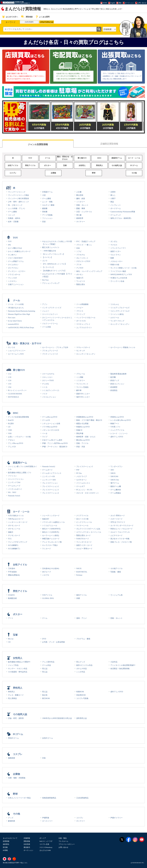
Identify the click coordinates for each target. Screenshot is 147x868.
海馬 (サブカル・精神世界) (121, 218)
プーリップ (81, 314)
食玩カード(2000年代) (51, 532)
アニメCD (12, 447)
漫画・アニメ (82, 618)
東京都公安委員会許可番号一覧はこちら (15, 863)
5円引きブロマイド (118, 522)
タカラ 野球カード (118, 516)
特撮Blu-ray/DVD (83, 427)
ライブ (45, 437)
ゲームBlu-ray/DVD (50, 417)
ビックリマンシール (84, 522)
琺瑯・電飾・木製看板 (17, 778)
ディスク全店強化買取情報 (18, 417)
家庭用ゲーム (117, 158)
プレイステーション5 (85, 466)
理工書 (79, 215)
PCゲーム (134, 165)
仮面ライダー (116, 251)
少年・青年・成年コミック (18, 202)
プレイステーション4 (50, 493)
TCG (10, 539)
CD (9, 642)
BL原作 (11, 424)
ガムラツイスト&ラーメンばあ (88, 529)
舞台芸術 (80, 195)
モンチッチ (81, 351)
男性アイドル (30, 165)
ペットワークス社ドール (86, 318)
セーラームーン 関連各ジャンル (123, 347)
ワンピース (81, 281)
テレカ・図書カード (16, 695)
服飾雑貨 (12, 758)
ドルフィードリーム (50, 324)
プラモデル (81, 255)
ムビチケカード (116, 535)
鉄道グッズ (115, 380)
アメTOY (80, 268)
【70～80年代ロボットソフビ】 (54, 264)
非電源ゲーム (47, 192)
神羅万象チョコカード (51, 539)
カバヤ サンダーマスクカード (122, 525)
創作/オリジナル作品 (84, 665)
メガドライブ (82, 476)
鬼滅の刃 (80, 278)
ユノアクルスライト (84, 328)
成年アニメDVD (117, 437)
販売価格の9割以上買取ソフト (20, 473)
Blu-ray (11, 639)
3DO (112, 470)
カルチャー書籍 (48, 205)
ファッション (47, 218)
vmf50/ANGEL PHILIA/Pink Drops (21, 328)
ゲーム (45, 618)
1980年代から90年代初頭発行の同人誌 (57, 718)
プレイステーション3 (50, 490)
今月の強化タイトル (16, 516)
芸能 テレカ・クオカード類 (121, 542)
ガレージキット (82, 258)
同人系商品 (12, 698)
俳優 (78, 598)
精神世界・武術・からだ (86, 437)
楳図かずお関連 (82, 424)
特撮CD (79, 430)
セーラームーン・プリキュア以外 (55, 347)
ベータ (45, 433)
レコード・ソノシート (119, 433)
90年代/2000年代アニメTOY (121, 274)
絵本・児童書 (13, 222)
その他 (134, 173)
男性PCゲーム (14, 738)
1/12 (10, 374)
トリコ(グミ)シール (50, 525)
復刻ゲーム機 (116, 486)
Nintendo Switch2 (49, 466)
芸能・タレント (82, 205)
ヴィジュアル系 (116, 595)
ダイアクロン (13, 268)
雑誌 (112, 202)
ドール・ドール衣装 (16, 304)
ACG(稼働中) (13, 545)
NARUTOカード (83, 539)
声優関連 (46, 818)
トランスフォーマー (118, 248)
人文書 (79, 192)
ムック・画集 (47, 202)
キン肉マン (12, 255)
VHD (10, 430)
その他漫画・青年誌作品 (18, 672)
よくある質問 (44, 17)
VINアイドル (47, 595)
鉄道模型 (114, 387)
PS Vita (79, 473)
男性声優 (80, 433)
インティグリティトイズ (52, 308)
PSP (78, 470)
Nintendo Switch (14, 496)
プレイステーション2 (50, 486)
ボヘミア (43, 838)
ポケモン (80, 274)
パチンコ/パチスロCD (51, 430)
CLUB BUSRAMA (15, 394)
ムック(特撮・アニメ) (16, 208)
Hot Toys (45, 280)
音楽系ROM (81, 695)
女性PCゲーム (48, 738)
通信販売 (27, 847)
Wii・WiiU (12, 492)
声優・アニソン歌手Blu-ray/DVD (55, 443)
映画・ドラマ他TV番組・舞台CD (89, 420)
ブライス (80, 311)
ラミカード (47, 549)
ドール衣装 (47, 327)
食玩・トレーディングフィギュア (89, 271)
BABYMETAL (82, 572)
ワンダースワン (116, 466)
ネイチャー (81, 222)
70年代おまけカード (16, 519)
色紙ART (46, 519)
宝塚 (65, 165)
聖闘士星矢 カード (83, 535)
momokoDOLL (14, 324)
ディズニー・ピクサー (17, 271)
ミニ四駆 (80, 377)
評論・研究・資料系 (16, 718)
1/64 (10, 387)
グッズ (11, 818)
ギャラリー (81, 821)
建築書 (45, 208)
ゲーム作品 (47, 665)
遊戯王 (11, 532)
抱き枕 (45, 695)
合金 (78, 248)
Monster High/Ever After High (19, 314)
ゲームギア (81, 486)
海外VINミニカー (83, 397)
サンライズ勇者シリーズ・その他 (123, 268)
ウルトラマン (116, 255)
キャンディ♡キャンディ (120, 324)
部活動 (5, 847)
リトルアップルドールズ (120, 308)
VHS (10, 433)
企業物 (53, 173)
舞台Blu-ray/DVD (83, 440)
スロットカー (47, 377)
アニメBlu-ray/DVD (16, 443)
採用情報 (6, 841)
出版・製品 (63, 838)
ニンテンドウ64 (14, 482)
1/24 (10, 380)
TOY (30, 158)
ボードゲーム (116, 208)
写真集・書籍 (116, 572)
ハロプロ (46, 575)
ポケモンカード (14, 525)
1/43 (10, 384)
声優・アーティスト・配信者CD (55, 447)
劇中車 (79, 390)
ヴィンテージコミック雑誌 (18, 195)
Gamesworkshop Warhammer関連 (123, 212)
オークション (28, 850)
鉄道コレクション (117, 384)
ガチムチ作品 (82, 669)
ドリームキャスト (83, 483)
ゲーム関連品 (116, 493)
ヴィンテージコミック (17, 192)
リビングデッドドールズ (120, 311)
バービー (80, 308)
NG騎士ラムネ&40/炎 (119, 278)
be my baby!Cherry (15, 321)
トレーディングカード (51, 516)
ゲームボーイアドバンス (52, 473)
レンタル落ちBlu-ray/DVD (121, 420)
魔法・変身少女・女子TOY (65, 158)
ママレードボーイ (83, 347)
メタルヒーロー (116, 261)
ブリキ (79, 265)
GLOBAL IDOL (48, 598)
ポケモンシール (14, 529)
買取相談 (29, 17)
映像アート (115, 424)
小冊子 (113, 198)
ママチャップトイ (83, 324)
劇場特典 (12, 821)
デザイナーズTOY (83, 261)
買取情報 (27, 841)
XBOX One (115, 480)
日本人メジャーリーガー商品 (19, 798)
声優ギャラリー (116, 818)
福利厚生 (6, 844)
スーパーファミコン (16, 479)
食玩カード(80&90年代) (51, 529)
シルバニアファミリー (17, 351)
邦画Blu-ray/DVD (117, 417)
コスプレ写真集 (82, 698)
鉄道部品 (114, 390)
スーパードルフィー (50, 314)
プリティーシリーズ (50, 354)
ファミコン (12, 476)
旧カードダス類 (82, 519)
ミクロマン (12, 281)
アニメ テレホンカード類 (52, 542)
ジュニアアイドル (117, 430)
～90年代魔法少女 (49, 251)
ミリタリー (81, 202)
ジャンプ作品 (13, 665)
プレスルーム (63, 841)
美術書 (45, 212)
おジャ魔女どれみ (15, 248)
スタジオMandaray (46, 847)
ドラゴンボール (14, 274)
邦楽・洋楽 (81, 447)
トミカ (45, 387)
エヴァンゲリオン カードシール (89, 532)
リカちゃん (115, 304)
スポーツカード (116, 519)
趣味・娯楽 (81, 198)
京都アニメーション (16, 284)
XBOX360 (114, 476)
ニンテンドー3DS (49, 480)
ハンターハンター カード (18, 522)
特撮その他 (115, 265)
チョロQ (45, 384)
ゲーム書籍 (12, 212)
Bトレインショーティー (17, 390)
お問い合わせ (63, 847)
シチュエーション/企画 (51, 424)
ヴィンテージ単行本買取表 (18, 198)
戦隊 (112, 258)
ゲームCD (46, 420)
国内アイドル (82, 595)
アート (11, 618)
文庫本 (113, 192)
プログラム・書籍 (83, 639)
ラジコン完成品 (82, 387)
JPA (9, 245)
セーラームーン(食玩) (51, 535)
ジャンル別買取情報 (38, 144)
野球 (94, 173)
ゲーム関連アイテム (16, 261)
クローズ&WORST (15, 258)
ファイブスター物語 (118, 271)
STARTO (11, 595)
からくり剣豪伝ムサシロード (19, 251)
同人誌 (45, 669)
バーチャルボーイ (15, 489)
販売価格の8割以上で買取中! (19, 662)
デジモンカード (14, 535)
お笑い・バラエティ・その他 (19, 437)
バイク (45, 394)
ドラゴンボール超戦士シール (53, 522)
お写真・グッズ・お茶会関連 (53, 642)
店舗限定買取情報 (109, 144)
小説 (44, 195)
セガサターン (82, 480)
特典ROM (80, 692)
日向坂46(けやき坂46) (51, 568)
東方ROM (46, 698)
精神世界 (80, 218)
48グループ (47, 572)
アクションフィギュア (51, 283)
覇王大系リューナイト (51, 247)
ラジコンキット (82, 384)
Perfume (79, 575)
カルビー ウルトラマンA (120, 532)
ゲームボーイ (47, 470)
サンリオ (12, 347)
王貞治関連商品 (82, 798)
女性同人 (82, 165)
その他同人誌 (117, 165)
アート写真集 (47, 215)
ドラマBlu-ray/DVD (50, 427)
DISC (99, 158)
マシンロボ (12, 278)
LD (9, 427)
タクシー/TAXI (48, 380)
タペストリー (47, 821)
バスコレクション (49, 397)
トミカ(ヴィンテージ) (51, 390)
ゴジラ (45, 261)
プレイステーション (50, 483)
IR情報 (5, 850)
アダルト (12, 440)
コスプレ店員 (44, 844)
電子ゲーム (115, 483)
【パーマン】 (47, 257)
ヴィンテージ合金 (117, 281)
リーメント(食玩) (117, 314)
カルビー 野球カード (84, 549)
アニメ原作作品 (48, 662)
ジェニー (46, 311)
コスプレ (13, 173)
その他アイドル (116, 568)
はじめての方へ (12, 17)
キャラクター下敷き (50, 545)
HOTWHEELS (14, 397)
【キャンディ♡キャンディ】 (53, 254)
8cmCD (11, 420)
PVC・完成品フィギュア (86, 241)
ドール (48, 158)
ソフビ (79, 251)
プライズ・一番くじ (84, 245)
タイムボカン (13, 265)
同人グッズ (81, 662)
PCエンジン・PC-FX (84, 490)
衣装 (44, 758)
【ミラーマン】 (48, 267)
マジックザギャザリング (18, 542)
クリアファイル (82, 516)
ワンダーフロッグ (117, 321)
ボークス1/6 (81, 321)
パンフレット (116, 205)
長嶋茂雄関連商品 (49, 798)
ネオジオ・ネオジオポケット (88, 493)
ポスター (48, 165)
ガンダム (114, 241)
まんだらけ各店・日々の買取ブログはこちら (73, 42)
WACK (79, 568)
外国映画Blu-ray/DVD (85, 417)
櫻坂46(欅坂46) (14, 575)
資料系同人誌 (82, 718)
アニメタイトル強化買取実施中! (123, 665)
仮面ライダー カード (84, 545)
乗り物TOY (82, 158)
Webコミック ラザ (46, 841)
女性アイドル (13, 165)
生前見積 (27, 844)
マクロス (114, 245)
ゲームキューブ (14, 486)
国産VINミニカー (83, 394)
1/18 (10, 377)
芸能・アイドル (82, 443)
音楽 (44, 222)
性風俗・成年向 (14, 218)
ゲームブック (116, 215)
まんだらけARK (45, 850)
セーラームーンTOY (16, 354)
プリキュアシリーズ (50, 351)
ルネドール (115, 318)
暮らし (113, 195)
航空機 (113, 377)
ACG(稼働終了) (14, 549)
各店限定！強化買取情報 (120, 669)
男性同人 (99, 165)
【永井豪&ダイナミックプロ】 (54, 271)
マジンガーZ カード (84, 542)
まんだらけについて (10, 838)
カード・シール (134, 158)
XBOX (113, 473)
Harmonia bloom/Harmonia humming (22, 311)
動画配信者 (12, 598)
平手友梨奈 (12, 572)
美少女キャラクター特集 (120, 539)
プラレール (81, 374)
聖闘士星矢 (81, 284)
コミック (12, 215)
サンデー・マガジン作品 (18, 669)
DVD (44, 639)
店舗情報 (27, 838)
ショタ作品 (81, 672)
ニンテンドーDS (49, 476)
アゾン (45, 304)
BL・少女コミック (15, 205)
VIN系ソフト (115, 427)
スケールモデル (48, 374)
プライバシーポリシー (67, 844)
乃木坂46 (12, 568)
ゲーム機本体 (116, 490)
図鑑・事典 (81, 208)
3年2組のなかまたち (16, 308)
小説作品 (114, 662)
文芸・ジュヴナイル (84, 212)
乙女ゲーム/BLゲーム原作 (52, 440)
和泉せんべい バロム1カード (122, 529)
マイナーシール (82, 525)
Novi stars (12, 318)
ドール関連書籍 (82, 304)
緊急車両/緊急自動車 (118, 374)
